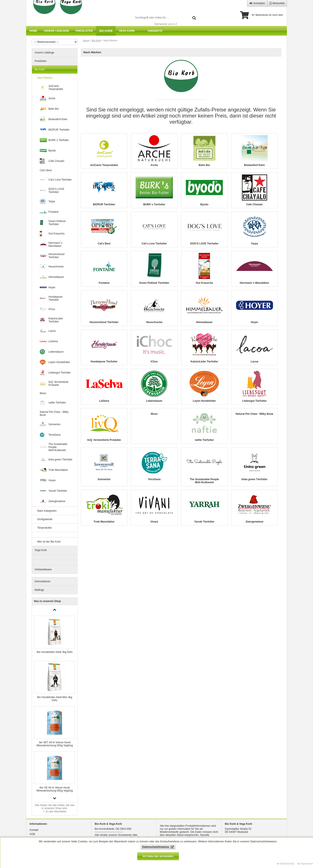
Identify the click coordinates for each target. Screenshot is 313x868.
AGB (32, 834)
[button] (55, 798)
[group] (55, 636)
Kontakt (34, 830)
